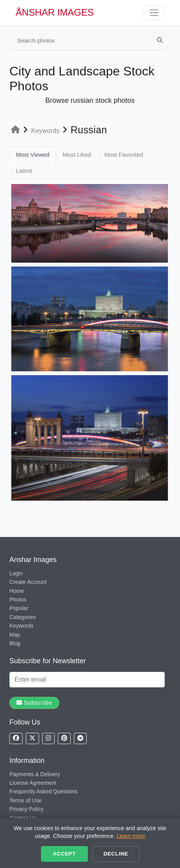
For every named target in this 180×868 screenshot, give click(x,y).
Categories (23, 617)
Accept (64, 854)
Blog (15, 643)
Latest (24, 171)
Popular (19, 608)
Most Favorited (124, 155)
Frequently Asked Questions (44, 791)
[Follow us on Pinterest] (64, 738)
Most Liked (77, 155)
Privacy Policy (26, 809)
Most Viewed (33, 155)
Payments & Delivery (35, 774)
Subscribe (34, 703)
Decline (116, 854)
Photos (18, 600)
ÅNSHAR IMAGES (55, 12)
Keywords (21, 626)
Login (16, 573)
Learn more (131, 836)
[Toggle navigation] (154, 13)
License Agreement (33, 783)
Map (15, 635)
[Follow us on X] (32, 738)
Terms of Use (25, 800)
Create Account (28, 582)
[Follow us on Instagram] (48, 738)
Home (17, 591)
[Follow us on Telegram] (80, 738)
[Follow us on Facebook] (16, 738)
